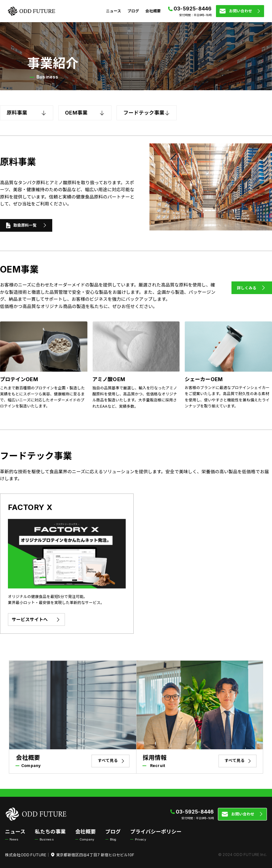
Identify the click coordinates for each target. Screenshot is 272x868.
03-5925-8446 (193, 9)
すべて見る (112, 761)
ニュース (113, 11)
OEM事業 (85, 113)
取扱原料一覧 (26, 225)
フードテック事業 (147, 113)
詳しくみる (252, 288)
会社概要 (153, 11)
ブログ (133, 11)
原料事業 (27, 113)
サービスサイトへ (36, 620)
